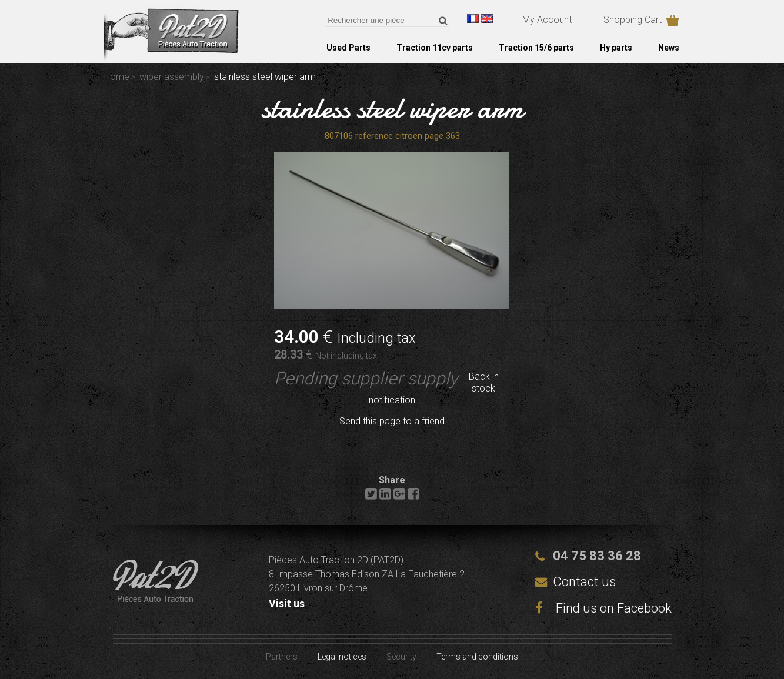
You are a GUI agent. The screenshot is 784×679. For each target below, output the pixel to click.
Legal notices (342, 657)
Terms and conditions (477, 657)
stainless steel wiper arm (392, 108)
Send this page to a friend (392, 421)
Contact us (584, 582)
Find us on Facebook (603, 608)
